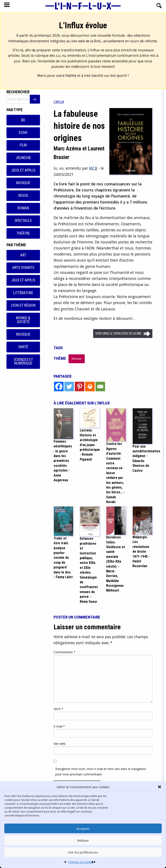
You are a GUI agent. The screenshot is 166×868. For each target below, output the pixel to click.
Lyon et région (23, 305)
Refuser (83, 840)
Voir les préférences (83, 852)
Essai (23, 133)
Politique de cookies (81, 862)
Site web (60, 744)
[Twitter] (69, 387)
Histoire (77, 359)
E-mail (59, 726)
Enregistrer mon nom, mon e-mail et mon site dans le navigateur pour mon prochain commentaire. (101, 772)
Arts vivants (23, 268)
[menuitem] (59, 102)
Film (23, 145)
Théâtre (23, 233)
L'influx (59, 102)
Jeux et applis (23, 170)
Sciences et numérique (23, 361)
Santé (23, 347)
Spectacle (23, 221)
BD (23, 120)
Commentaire (65, 652)
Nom (58, 709)
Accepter (83, 829)
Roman (23, 208)
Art (23, 255)
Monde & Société (23, 320)
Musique (23, 183)
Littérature (23, 293)
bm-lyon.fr (119, 76)
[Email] (100, 387)
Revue (23, 196)
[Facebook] (59, 387)
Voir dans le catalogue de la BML (118, 334)
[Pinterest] (80, 387)
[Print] (90, 387)
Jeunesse (23, 158)
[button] (160, 787)
